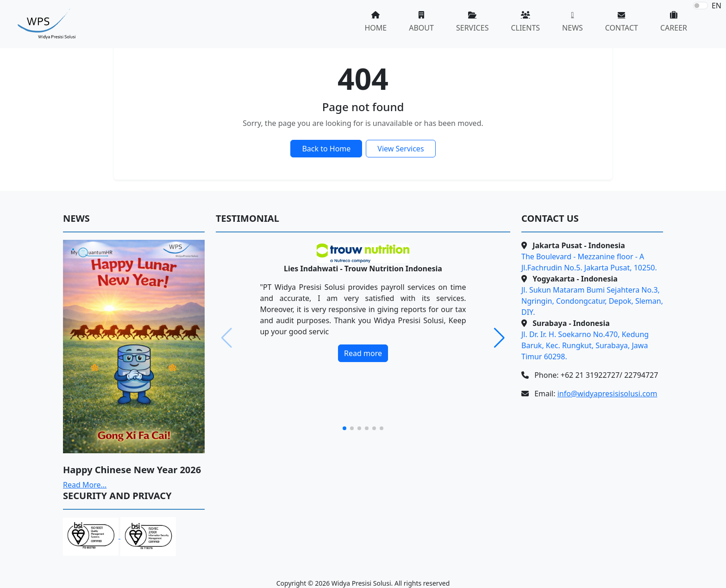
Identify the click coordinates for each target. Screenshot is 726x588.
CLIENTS (525, 28)
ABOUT (421, 28)
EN (717, 6)
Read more (363, 353)
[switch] (701, 6)
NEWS (573, 28)
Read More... (85, 485)
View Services (401, 149)
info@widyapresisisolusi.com (607, 394)
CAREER (674, 28)
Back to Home (326, 149)
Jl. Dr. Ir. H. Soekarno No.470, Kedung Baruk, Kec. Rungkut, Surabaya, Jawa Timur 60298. (585, 345)
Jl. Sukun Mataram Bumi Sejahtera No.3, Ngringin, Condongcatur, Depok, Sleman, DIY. (592, 301)
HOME (376, 28)
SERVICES (472, 28)
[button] (499, 338)
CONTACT (622, 28)
